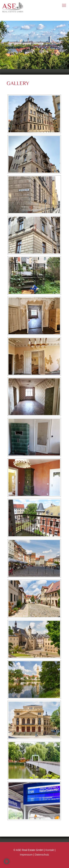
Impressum (26, 855)
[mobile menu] (64, 6)
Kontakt (50, 850)
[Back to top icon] (64, 862)
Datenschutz (42, 855)
